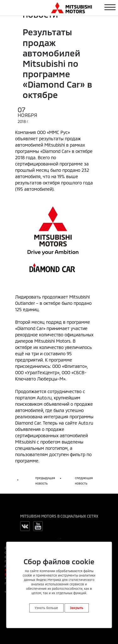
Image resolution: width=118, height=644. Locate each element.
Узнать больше (46, 608)
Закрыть (77, 608)
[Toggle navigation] (110, 7)
